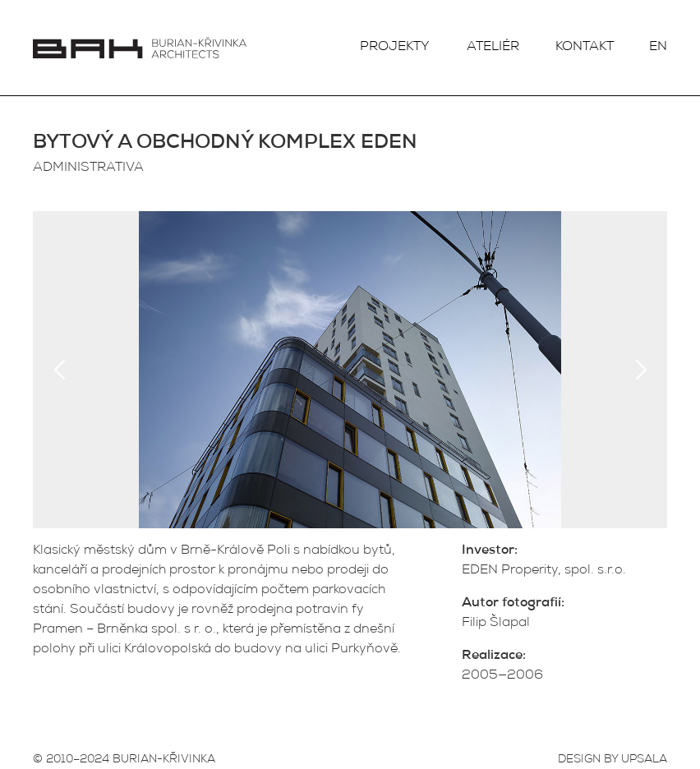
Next (641, 370)
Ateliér (493, 48)
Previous (59, 370)
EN (658, 48)
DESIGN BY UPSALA (612, 760)
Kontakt (585, 48)
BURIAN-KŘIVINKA (164, 760)
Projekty (395, 48)
